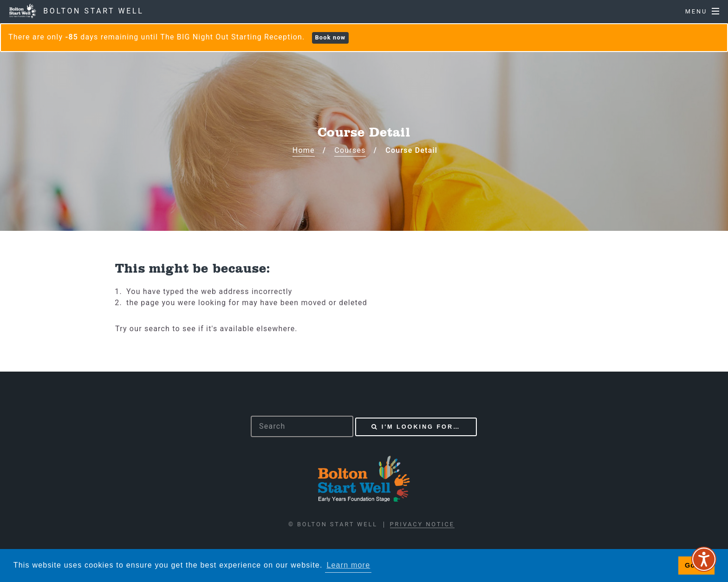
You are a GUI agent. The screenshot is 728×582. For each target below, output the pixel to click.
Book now (330, 37)
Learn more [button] (348, 565)
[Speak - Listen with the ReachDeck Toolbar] (704, 559)
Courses (350, 150)
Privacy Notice (422, 524)
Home (304, 150)
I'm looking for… (421, 427)
